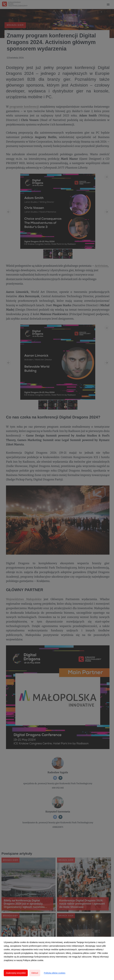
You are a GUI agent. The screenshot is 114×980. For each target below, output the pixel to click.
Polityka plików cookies (55, 973)
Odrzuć (35, 973)
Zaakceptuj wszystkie (16, 973)
